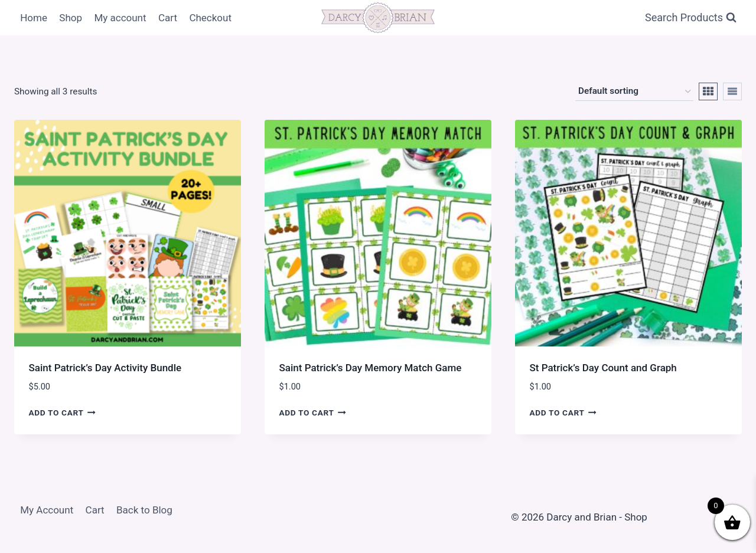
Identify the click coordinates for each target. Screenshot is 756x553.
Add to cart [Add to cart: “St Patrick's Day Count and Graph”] (563, 412)
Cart (168, 18)
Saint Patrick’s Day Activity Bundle (105, 368)
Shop (71, 18)
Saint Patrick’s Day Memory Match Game (371, 368)
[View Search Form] (691, 18)
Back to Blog (144, 510)
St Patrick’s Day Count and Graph (603, 368)
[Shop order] (634, 91)
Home (34, 18)
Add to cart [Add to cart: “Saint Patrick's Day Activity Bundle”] (62, 412)
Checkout (210, 18)
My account (120, 18)
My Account (47, 510)
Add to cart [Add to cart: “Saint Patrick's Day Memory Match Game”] (313, 412)
